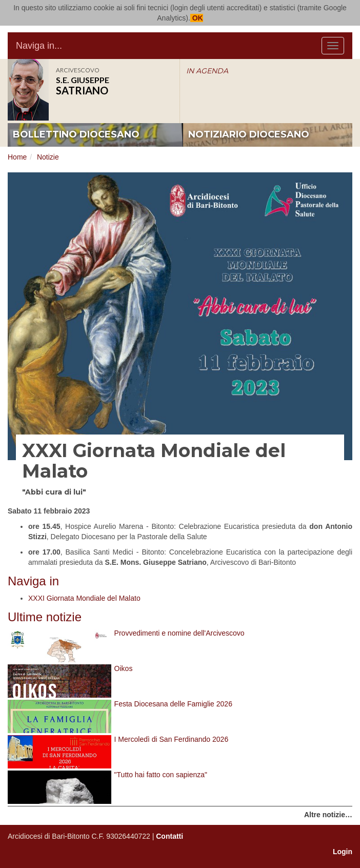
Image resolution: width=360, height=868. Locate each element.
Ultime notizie (45, 617)
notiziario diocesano (249, 134)
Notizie (48, 157)
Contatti (169, 836)
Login (343, 852)
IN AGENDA (207, 71)
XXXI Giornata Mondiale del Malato (84, 598)
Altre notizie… (328, 815)
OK (197, 18)
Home (17, 157)
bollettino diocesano (76, 134)
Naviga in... (39, 46)
